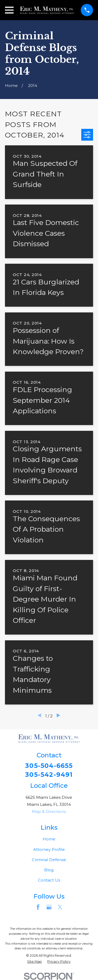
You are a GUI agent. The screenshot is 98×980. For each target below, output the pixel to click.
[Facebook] (38, 907)
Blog (49, 870)
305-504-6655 (49, 766)
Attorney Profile (49, 849)
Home (49, 839)
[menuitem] (34, 962)
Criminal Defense (49, 860)
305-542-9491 (49, 775)
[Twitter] (60, 907)
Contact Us (49, 880)
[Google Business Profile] (49, 907)
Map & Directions (49, 811)
